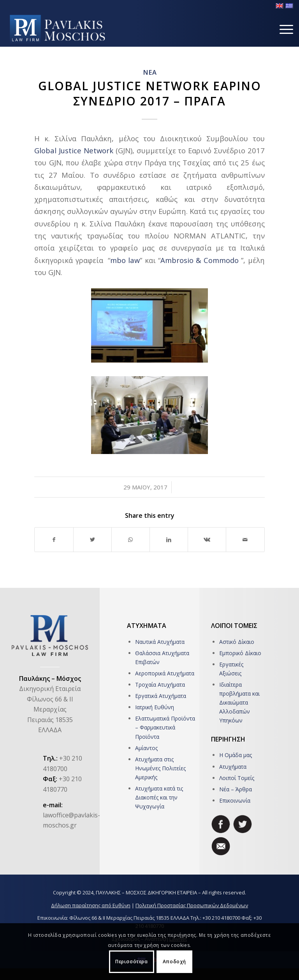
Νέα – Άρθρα (236, 789)
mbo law (125, 260)
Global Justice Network (74, 150)
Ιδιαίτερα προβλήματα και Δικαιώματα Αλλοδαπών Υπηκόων (239, 702)
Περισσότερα (132, 962)
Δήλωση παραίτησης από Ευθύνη (91, 905)
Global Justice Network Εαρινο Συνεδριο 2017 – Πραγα (150, 93)
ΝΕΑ (150, 72)
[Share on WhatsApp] (131, 540)
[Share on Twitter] (92, 540)
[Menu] (282, 29)
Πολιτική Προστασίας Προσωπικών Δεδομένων (192, 905)
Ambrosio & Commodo (200, 260)
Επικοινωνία (235, 800)
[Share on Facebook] (54, 540)
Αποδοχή (174, 962)
